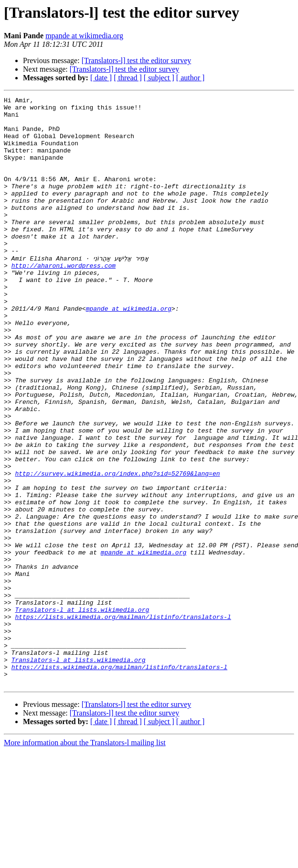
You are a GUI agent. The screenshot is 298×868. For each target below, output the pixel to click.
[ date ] (101, 78)
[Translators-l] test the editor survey (137, 60)
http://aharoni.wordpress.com (64, 299)
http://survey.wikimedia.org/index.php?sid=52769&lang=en (117, 549)
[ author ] (191, 78)
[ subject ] (159, 78)
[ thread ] (128, 78)
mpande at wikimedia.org (84, 36)
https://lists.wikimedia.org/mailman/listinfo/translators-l (123, 721)
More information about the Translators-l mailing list (85, 860)
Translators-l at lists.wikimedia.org (82, 712)
